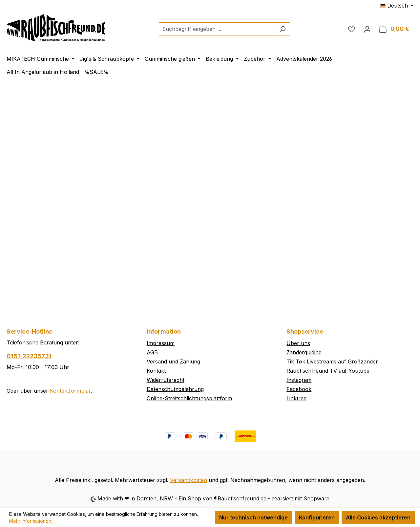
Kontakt (156, 371)
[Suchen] (282, 29)
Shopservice (305, 331)
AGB (152, 352)
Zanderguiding (304, 352)
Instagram (299, 380)
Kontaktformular (70, 391)
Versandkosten (189, 480)
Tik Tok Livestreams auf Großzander (332, 362)
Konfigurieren (317, 517)
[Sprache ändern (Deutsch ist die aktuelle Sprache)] (397, 6)
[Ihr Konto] (367, 29)
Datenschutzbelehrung (175, 389)
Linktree (296, 398)
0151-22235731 (29, 356)
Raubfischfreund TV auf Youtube (328, 371)
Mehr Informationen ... (32, 521)
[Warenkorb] (394, 29)
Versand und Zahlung (173, 362)
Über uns (298, 343)
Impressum (161, 343)
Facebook (299, 389)
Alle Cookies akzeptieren (378, 517)
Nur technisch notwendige (253, 517)
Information (164, 331)
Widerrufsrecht (166, 380)
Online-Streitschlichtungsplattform (189, 398)
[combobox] (217, 29)
